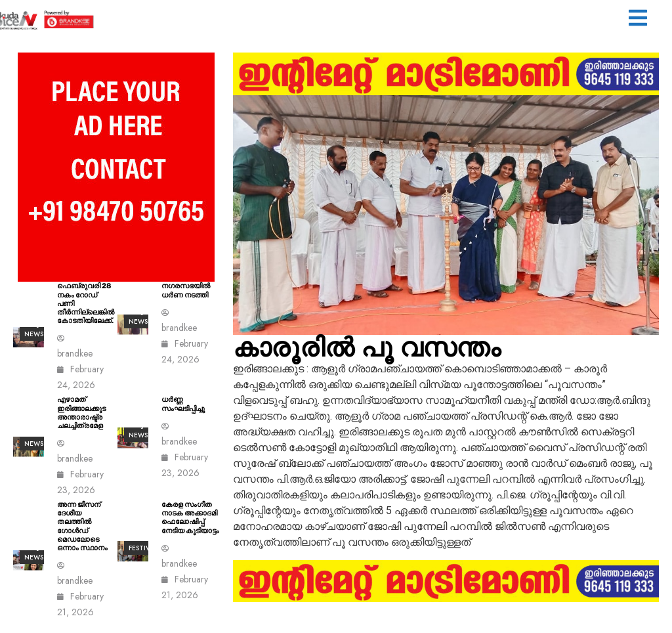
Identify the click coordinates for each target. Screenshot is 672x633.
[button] (638, 19)
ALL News (34, 439)
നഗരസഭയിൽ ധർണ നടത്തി (186, 290)
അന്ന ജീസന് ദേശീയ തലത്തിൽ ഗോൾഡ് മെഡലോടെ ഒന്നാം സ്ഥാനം (82, 526)
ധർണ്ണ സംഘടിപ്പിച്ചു (183, 404)
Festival (143, 548)
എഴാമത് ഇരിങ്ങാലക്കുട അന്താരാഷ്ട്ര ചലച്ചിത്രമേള (81, 413)
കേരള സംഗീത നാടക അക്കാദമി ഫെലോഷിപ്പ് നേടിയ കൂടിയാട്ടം (190, 518)
